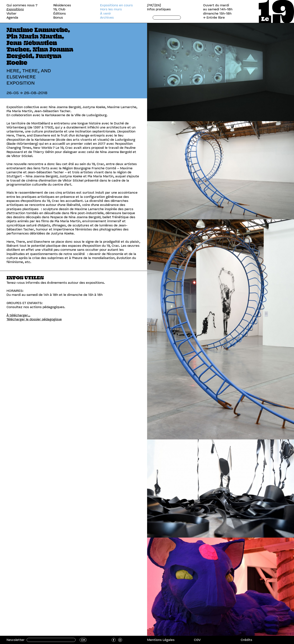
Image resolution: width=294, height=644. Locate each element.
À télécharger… (18, 315)
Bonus (58, 18)
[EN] (158, 5)
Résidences (62, 5)
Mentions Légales (161, 640)
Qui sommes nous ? (22, 5)
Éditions (60, 14)
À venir (106, 14)
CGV (197, 640)
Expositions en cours (116, 5)
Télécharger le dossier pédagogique (34, 319)
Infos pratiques (159, 9)
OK (83, 640)
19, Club (59, 9)
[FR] (150, 5)
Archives (107, 18)
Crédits (246, 640)
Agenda (12, 18)
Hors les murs (111, 9)
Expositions (15, 9)
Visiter (12, 14)
